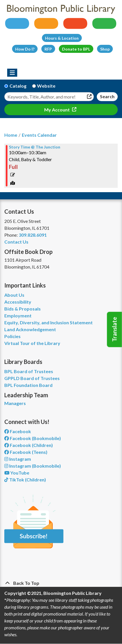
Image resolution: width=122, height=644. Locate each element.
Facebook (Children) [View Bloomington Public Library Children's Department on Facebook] (29, 445)
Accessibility (18, 302)
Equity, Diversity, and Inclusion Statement (49, 322)
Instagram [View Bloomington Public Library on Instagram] (18, 459)
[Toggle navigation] (12, 73)
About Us (14, 295)
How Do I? (25, 49)
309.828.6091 (33, 235)
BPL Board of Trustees (29, 371)
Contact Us (16, 242)
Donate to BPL (76, 49)
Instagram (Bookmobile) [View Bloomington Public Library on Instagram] (33, 466)
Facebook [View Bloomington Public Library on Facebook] (18, 431)
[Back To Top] (61, 583)
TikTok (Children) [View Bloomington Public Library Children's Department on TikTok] (25, 480)
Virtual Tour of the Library (32, 343)
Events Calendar (39, 135)
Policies (12, 336)
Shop (105, 49)
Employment (18, 316)
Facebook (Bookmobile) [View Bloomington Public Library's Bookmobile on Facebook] (33, 438)
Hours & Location (62, 38)
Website (46, 86)
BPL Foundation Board (28, 385)
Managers (15, 403)
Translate (115, 329)
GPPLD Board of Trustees (32, 378)
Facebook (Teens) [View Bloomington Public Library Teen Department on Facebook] (26, 452)
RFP (48, 49)
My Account (57, 110)
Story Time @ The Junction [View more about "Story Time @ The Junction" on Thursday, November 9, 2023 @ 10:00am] (35, 147)
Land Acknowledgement (30, 329)
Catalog (18, 86)
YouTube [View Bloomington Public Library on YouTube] (17, 473)
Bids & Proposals (23, 309)
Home (11, 135)
